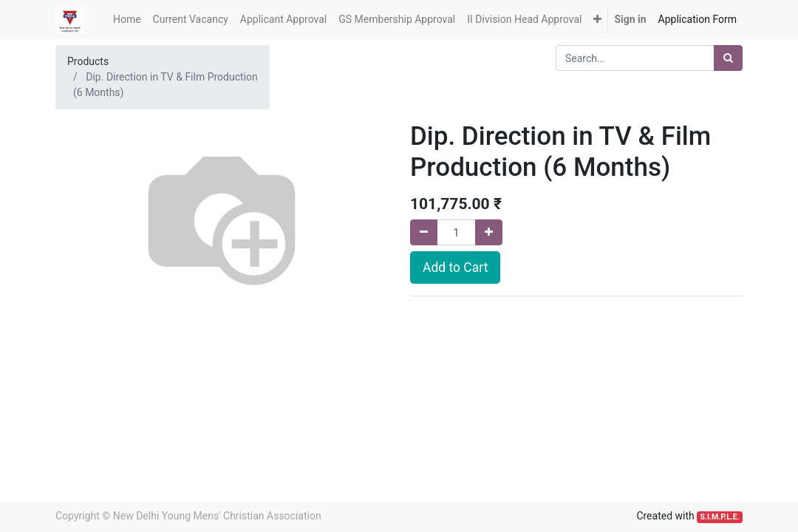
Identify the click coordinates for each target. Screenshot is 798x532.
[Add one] (489, 232)
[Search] (728, 58)
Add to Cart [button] (455, 267)
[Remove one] (424, 232)
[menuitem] (127, 20)
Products (88, 61)
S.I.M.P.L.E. (719, 517)
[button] (597, 20)
